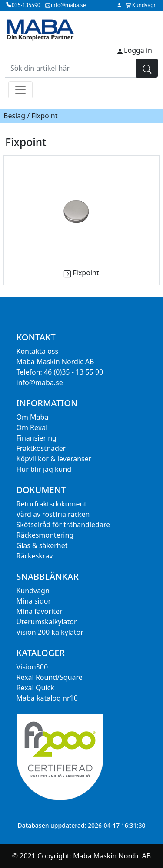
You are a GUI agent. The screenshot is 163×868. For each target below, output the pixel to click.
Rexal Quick (35, 688)
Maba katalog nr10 (47, 698)
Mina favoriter (40, 611)
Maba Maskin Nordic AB (112, 856)
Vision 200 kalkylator (50, 632)
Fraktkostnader (41, 448)
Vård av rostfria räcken (53, 514)
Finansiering (37, 438)
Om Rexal (32, 427)
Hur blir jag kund (44, 469)
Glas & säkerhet (42, 545)
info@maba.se (40, 382)
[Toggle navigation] (20, 90)
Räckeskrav (35, 556)
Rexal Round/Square (50, 677)
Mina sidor (34, 601)
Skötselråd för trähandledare (63, 525)
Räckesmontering (45, 535)
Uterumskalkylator (47, 622)
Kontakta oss (38, 351)
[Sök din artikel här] (71, 68)
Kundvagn (33, 591)
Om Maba (33, 417)
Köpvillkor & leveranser (54, 459)
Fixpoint (86, 273)
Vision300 (32, 667)
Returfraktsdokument (52, 504)
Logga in (138, 50)
